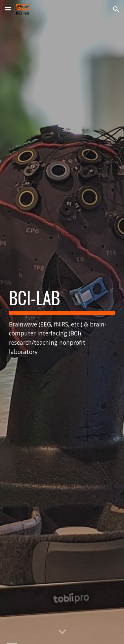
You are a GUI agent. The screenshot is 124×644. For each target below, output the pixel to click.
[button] (8, 9)
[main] (62, 322)
